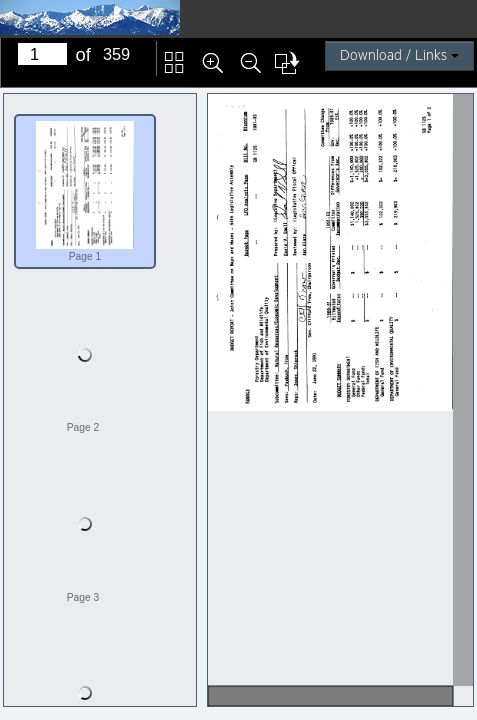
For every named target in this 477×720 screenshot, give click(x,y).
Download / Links (399, 56)
